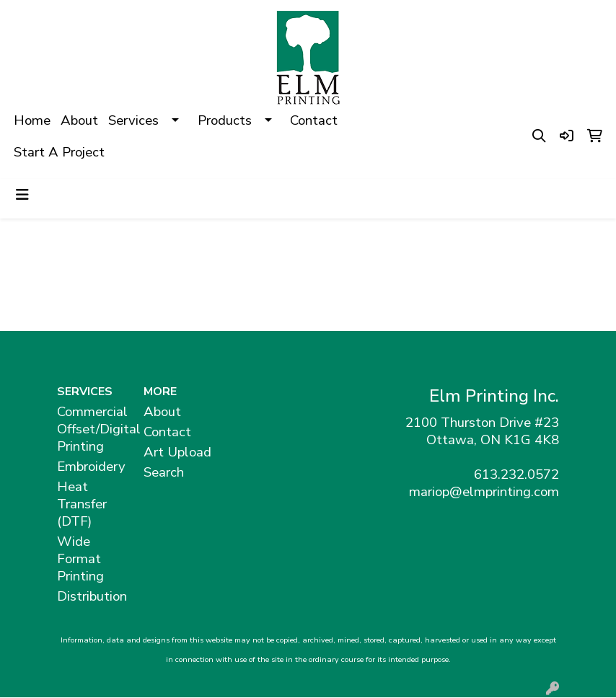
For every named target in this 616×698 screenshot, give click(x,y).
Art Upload (177, 452)
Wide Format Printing (80, 559)
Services (133, 120)
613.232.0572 (516, 474)
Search (164, 472)
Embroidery (91, 467)
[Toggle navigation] (22, 195)
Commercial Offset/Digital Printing (92, 429)
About (79, 120)
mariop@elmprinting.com (484, 492)
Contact (314, 120)
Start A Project (59, 152)
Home (32, 120)
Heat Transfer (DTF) (82, 504)
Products (225, 120)
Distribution (92, 596)
